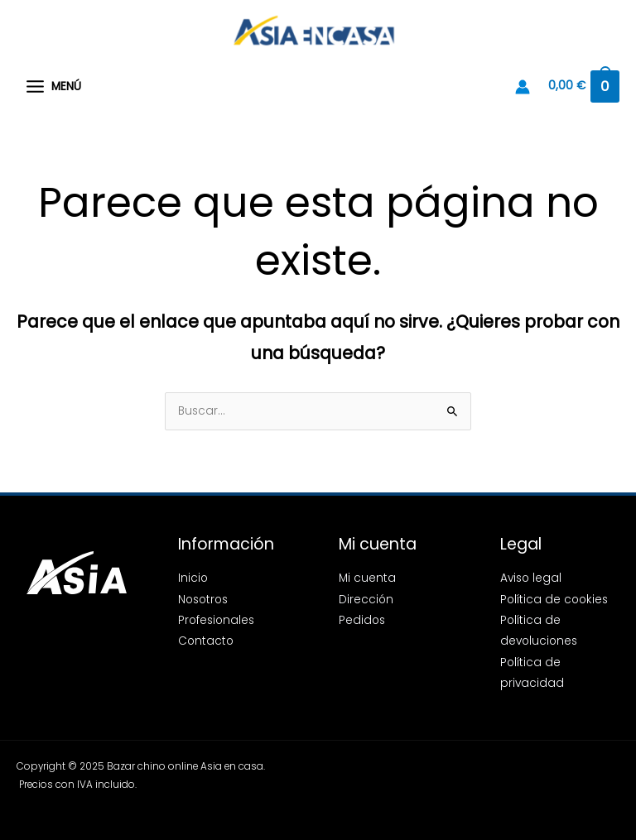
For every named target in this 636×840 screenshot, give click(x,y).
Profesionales (216, 620)
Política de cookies (554, 600)
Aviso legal (531, 578)
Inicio (193, 578)
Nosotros (203, 600)
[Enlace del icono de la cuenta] (523, 87)
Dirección (366, 600)
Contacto (206, 641)
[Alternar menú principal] (53, 86)
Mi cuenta (367, 578)
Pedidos (362, 620)
